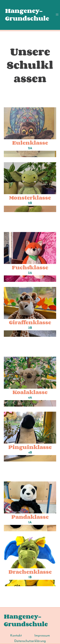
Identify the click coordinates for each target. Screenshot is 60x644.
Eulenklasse (30, 143)
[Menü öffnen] (57, 14)
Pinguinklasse (30, 447)
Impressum (42, 636)
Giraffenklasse (30, 322)
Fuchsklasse (30, 267)
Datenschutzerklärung (30, 641)
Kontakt (16, 636)
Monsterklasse (30, 198)
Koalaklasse (30, 392)
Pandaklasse (30, 517)
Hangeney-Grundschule (27, 14)
